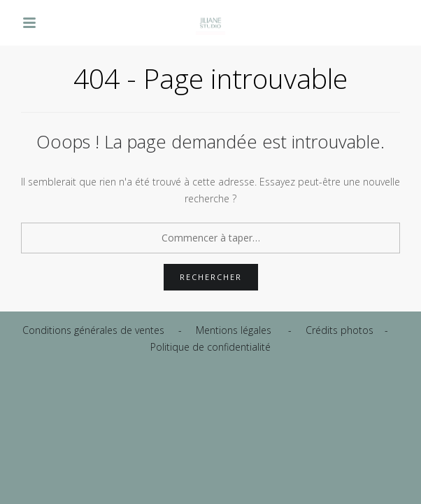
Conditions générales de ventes (93, 330)
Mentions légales (234, 330)
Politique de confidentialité (210, 347)
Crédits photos (340, 330)
